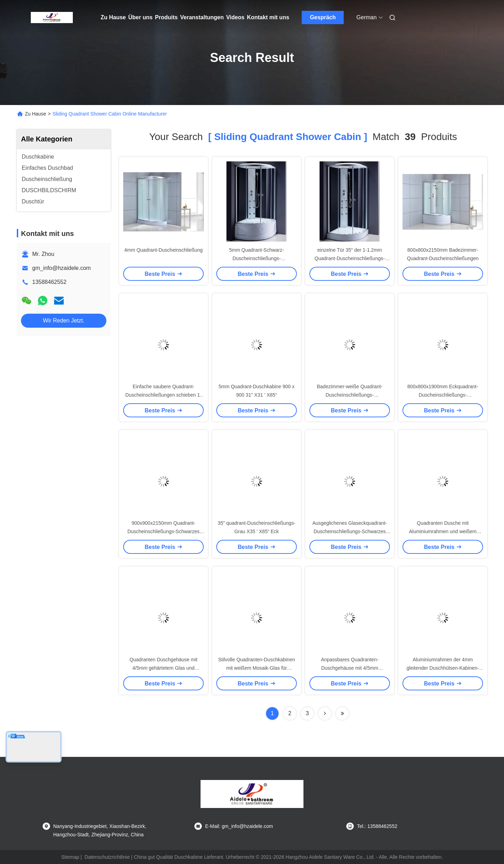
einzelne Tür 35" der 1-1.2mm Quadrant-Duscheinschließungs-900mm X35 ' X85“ (350, 258)
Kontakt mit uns (268, 17)
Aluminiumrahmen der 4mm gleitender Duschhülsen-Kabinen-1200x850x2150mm (443, 668)
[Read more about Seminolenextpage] (325, 713)
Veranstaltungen (202, 17)
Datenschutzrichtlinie (107, 857)
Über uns (141, 17)
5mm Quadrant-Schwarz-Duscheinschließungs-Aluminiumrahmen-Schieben (257, 258)
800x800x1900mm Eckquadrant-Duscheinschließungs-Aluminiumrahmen (443, 395)
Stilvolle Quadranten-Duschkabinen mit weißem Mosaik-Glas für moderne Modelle (256, 668)
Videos (235, 17)
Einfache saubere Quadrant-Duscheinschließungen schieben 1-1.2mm (163, 395)
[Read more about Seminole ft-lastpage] (342, 713)
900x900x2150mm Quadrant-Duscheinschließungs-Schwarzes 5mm (163, 531)
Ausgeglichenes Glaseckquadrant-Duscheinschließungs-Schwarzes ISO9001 (349, 531)
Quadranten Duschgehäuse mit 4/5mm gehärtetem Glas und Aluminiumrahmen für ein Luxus (164, 668)
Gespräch (323, 17)
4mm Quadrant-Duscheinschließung (163, 250)
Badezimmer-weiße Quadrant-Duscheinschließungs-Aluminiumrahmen (350, 395)
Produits (166, 17)
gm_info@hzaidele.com (61, 268)
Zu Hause (113, 17)
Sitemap (70, 857)
